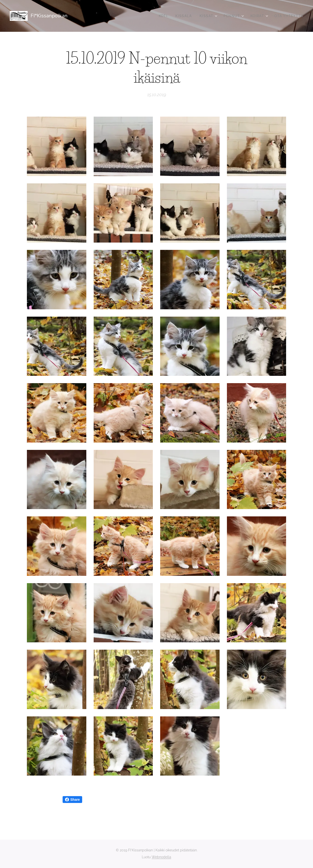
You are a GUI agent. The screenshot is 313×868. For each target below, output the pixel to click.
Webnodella (161, 857)
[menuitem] (165, 16)
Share (73, 800)
